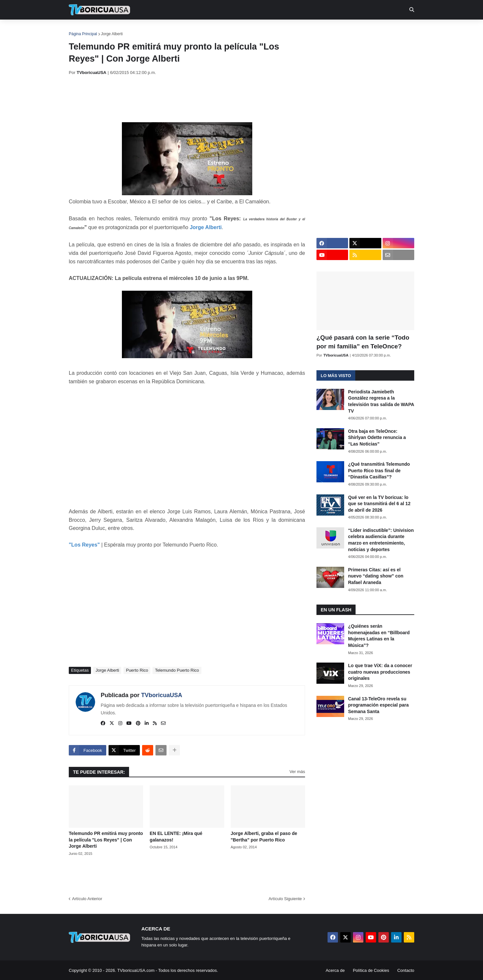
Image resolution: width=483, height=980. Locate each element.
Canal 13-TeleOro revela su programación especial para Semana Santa (378, 705)
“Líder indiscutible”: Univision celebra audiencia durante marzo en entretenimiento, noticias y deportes (381, 540)
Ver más (297, 772)
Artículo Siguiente (285, 899)
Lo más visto (336, 376)
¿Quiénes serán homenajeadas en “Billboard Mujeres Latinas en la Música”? (379, 636)
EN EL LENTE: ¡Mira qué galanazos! (176, 837)
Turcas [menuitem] (204, 29)
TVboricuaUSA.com (136, 970)
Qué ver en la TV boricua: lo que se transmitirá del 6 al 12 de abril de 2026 (379, 504)
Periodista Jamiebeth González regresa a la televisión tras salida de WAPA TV (381, 401)
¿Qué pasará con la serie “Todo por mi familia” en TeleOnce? (363, 342)
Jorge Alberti (112, 34)
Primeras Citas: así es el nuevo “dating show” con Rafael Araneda (376, 576)
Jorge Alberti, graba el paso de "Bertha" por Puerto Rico (264, 837)
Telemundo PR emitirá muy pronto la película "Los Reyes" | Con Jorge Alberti (106, 840)
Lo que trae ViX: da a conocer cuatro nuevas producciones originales (380, 672)
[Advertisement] (187, 99)
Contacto (406, 970)
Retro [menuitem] (307, 29)
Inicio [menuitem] (81, 29)
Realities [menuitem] (173, 29)
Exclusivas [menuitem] (275, 29)
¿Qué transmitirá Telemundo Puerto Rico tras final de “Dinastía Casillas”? (379, 470)
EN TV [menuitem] (140, 29)
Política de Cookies (371, 970)
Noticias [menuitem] (108, 29)
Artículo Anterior (87, 899)
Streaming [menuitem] (237, 29)
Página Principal (83, 34)
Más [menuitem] (330, 29)
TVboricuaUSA (162, 695)
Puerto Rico (137, 670)
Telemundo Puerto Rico (177, 670)
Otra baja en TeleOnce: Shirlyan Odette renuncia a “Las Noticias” (377, 438)
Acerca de (335, 970)
